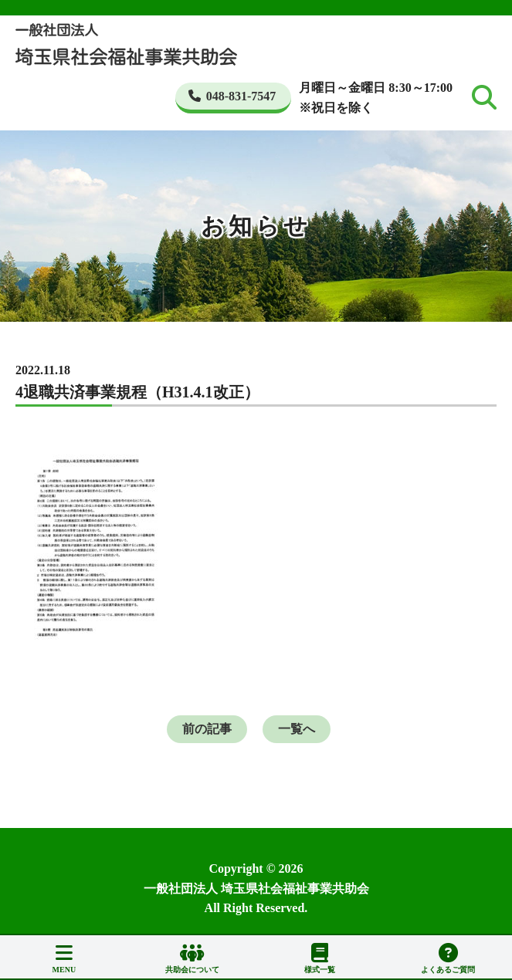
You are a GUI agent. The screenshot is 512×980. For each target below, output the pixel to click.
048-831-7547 (232, 96)
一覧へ (297, 729)
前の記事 (207, 729)
